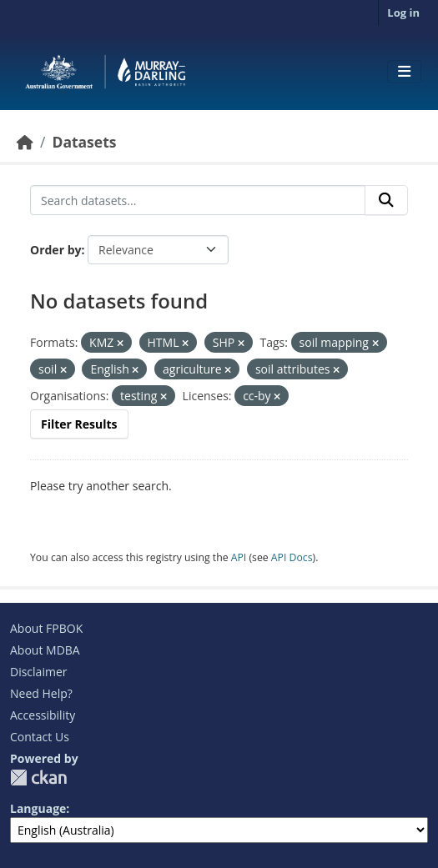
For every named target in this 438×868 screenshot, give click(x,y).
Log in (403, 13)
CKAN (38, 778)
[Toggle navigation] (404, 72)
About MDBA (45, 650)
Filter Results (79, 424)
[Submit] (386, 200)
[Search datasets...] (198, 200)
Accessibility (43, 715)
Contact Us (40, 737)
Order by (55, 250)
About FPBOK (46, 628)
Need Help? (41, 693)
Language (38, 808)
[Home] (25, 142)
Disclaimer (38, 672)
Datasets (84, 142)
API (239, 557)
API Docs (292, 557)
